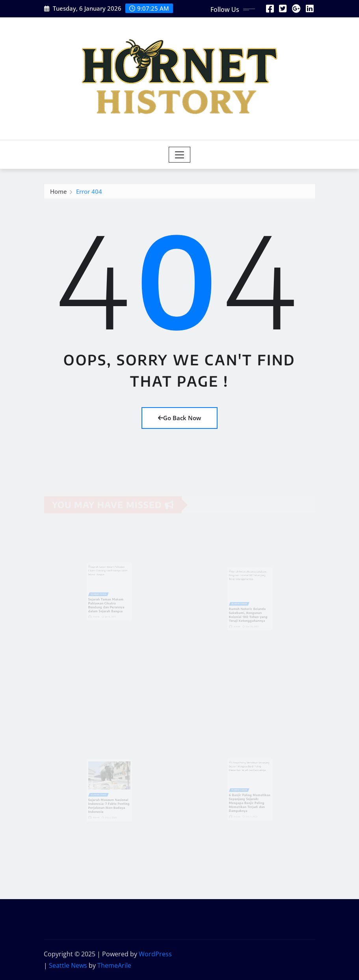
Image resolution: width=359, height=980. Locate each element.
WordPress (155, 954)
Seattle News (68, 965)
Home (59, 193)
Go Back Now (179, 418)
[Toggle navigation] (179, 155)
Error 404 (89, 193)
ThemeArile (114, 965)
